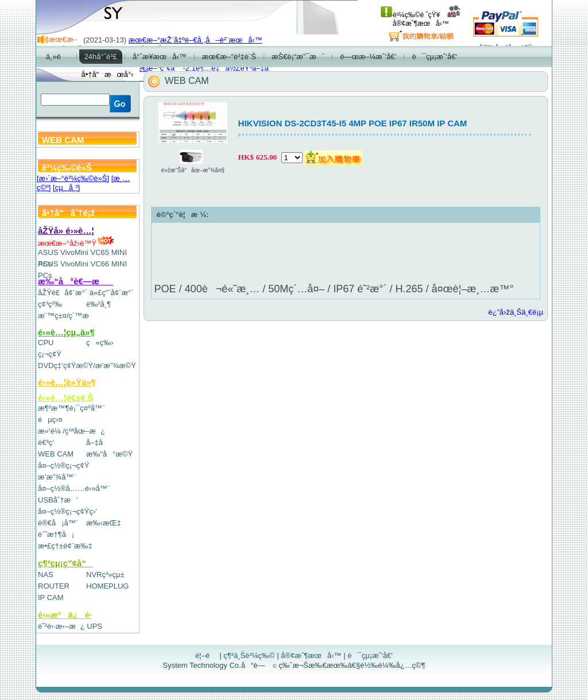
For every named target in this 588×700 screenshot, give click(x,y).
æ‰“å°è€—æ (76, 281)
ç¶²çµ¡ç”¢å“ (65, 563)
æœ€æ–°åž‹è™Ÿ (76, 243)
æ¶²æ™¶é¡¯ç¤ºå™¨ (71, 408)
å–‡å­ (97, 442)
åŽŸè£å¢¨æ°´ (63, 293)
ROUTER (54, 586)
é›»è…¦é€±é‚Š (66, 398)
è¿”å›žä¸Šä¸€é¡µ (516, 312)
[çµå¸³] (66, 187)
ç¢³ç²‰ (50, 304)
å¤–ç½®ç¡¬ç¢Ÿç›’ (67, 511)
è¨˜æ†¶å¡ (56, 534)
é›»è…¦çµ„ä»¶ (66, 332)
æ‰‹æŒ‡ (104, 523)
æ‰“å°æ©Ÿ (109, 454)
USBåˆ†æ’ (58, 500)
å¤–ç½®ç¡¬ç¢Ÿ (63, 465)
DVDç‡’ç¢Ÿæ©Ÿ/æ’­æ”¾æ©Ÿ (87, 366)
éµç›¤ (50, 419)
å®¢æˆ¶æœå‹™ (427, 19)
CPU (46, 343)
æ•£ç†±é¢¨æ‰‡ (65, 546)
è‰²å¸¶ (98, 304)
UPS (94, 626)
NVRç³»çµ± (105, 575)
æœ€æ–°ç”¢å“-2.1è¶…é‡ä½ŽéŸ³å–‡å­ (202, 68)
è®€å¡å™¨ (58, 523)
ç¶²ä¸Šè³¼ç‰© (249, 655)
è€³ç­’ (46, 442)
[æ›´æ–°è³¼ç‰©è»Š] (73, 178)
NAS (46, 575)
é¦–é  (206, 655)
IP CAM (51, 597)
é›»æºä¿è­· (65, 615)
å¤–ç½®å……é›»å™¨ (74, 488)
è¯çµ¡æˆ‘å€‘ (370, 655)
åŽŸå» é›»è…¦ (66, 231)
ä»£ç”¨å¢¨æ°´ (112, 293)
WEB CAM (56, 454)
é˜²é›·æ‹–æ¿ (61, 626)
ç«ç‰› (100, 343)
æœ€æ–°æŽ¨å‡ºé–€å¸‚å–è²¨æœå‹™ (196, 40)
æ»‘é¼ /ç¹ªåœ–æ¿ (71, 431)
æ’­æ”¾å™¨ (57, 477)
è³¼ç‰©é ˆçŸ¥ (410, 15)
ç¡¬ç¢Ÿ (50, 354)
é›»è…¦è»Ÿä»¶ (67, 382)
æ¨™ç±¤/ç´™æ (69, 316)
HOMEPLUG (107, 586)
